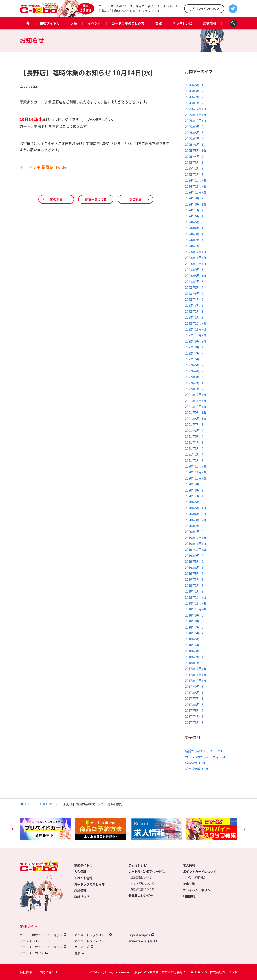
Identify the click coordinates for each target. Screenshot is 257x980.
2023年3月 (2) (195, 305)
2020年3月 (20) (196, 520)
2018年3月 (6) (195, 651)
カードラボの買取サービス (147, 871)
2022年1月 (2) (195, 389)
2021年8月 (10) (196, 418)
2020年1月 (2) (195, 532)
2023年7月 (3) (195, 281)
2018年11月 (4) (196, 603)
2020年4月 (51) (196, 514)
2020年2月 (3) (195, 526)
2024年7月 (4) (195, 210)
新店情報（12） (196, 763)
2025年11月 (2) (196, 115)
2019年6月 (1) (195, 567)
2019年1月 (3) (195, 591)
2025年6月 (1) (195, 144)
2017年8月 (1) (195, 692)
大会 (74, 23)
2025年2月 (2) (195, 168)
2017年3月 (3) (195, 722)
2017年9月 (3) (195, 686)
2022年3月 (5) (195, 377)
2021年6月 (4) (195, 430)
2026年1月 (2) (195, 103)
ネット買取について (142, 883)
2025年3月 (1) (195, 162)
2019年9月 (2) (195, 555)
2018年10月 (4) (196, 609)
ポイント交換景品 (195, 878)
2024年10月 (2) (196, 192)
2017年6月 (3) (195, 704)
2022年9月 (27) (196, 341)
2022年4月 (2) (195, 371)
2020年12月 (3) (196, 466)
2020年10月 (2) (196, 478)
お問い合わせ (48, 972)
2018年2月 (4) (195, 657)
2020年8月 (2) (195, 490)
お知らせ (46, 804)
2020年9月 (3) (195, 484)
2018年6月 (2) (195, 633)
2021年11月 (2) (196, 401)
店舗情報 (210, 23)
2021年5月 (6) (195, 436)
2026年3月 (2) (195, 91)
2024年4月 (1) (195, 228)
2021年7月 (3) (195, 424)
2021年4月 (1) (195, 442)
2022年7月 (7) (195, 353)
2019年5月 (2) (195, 573)
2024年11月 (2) (196, 186)
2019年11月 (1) (196, 544)
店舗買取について (141, 878)
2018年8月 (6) (195, 621)
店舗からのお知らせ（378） (204, 751)
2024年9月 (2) (195, 198)
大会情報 (80, 871)
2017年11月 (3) (196, 675)
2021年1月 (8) (195, 460)
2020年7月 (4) (195, 496)
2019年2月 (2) (195, 585)
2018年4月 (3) (195, 645)
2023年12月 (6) (196, 252)
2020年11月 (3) (196, 472)
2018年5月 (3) (195, 639)
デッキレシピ (182, 23)
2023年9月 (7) (195, 269)
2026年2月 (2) (195, 97)
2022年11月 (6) (196, 329)
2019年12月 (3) (196, 538)
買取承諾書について (142, 889)
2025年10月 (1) (196, 120)
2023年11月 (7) (196, 258)
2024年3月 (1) (195, 234)
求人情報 (189, 865)
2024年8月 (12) (196, 204)
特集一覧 (189, 884)
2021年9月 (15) (196, 412)
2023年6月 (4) (195, 287)
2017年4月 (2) (195, 716)
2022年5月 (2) (195, 365)
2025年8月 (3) (195, 132)
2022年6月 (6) (195, 359)
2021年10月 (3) (196, 406)
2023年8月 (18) (196, 276)
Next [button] (245, 829)
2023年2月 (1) (195, 311)
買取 (159, 23)
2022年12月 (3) (196, 323)
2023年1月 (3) (195, 317)
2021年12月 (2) (196, 395)
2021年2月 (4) (195, 454)
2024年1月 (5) (195, 246)
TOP (28, 804)
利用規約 (189, 896)
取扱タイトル (50, 23)
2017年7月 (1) (195, 698)
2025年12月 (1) (196, 109)
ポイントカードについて (200, 871)
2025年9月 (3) (195, 127)
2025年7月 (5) (195, 139)
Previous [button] (12, 829)
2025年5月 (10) (196, 150)
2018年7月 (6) (195, 627)
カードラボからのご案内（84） (207, 757)
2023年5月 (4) (195, 293)
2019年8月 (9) (195, 561)
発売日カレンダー (141, 895)
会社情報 (26, 972)
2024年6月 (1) (195, 216)
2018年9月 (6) (195, 615)
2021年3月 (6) (195, 448)
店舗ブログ (82, 897)
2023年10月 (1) (196, 264)
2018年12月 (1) (196, 597)
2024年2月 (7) (195, 240)
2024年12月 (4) (196, 180)
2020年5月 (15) (196, 508)
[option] (45, 829)
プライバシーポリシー (198, 890)
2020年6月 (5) (195, 502)
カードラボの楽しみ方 (128, 23)
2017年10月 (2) (196, 681)
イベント (94, 23)
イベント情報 (83, 878)
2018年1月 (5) (195, 663)
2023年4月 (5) (195, 299)
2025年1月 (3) (195, 174)
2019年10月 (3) (196, 549)
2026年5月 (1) (195, 85)
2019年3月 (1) (195, 579)
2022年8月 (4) (195, 347)
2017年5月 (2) (195, 710)
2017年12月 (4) (196, 669)
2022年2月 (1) (195, 383)
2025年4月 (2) (195, 156)
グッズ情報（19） (197, 769)
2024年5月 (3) (195, 222)
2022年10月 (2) (196, 335)
